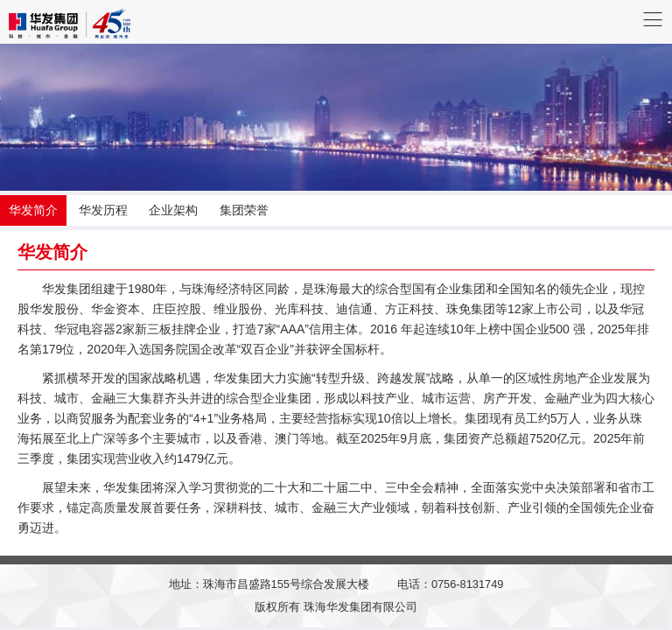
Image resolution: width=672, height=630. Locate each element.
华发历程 (103, 210)
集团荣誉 (244, 210)
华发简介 (33, 210)
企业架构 (173, 210)
